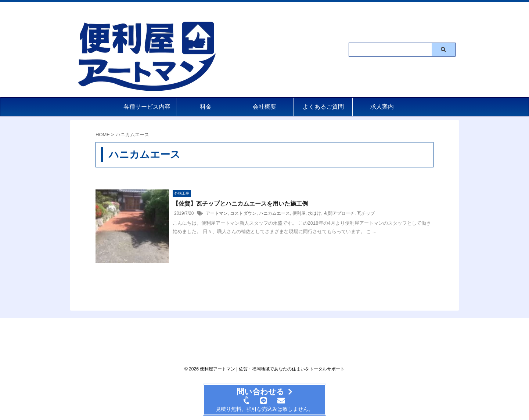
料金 (206, 107)
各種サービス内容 (147, 107)
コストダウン (243, 213)
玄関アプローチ (339, 213)
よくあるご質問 (323, 107)
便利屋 (299, 213)
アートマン (217, 213)
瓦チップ (366, 213)
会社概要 (264, 107)
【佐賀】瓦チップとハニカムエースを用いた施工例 (240, 204)
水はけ (314, 213)
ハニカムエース (274, 213)
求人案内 (382, 107)
